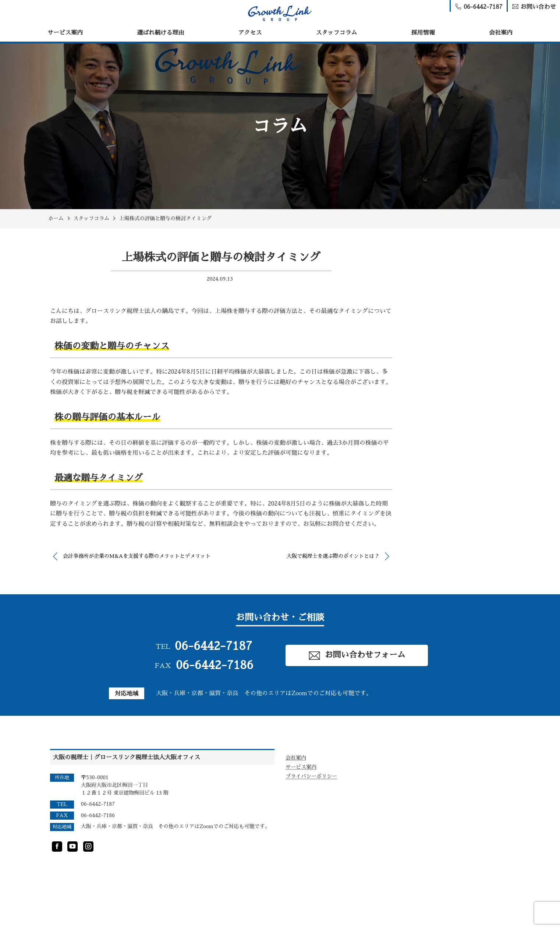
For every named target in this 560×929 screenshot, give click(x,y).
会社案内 (501, 33)
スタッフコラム (337, 33)
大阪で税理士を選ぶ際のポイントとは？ (333, 556)
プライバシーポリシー (311, 776)
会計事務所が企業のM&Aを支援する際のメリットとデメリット (137, 556)
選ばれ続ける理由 (160, 33)
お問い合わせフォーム (357, 656)
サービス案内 (65, 33)
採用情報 (423, 33)
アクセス (250, 33)
